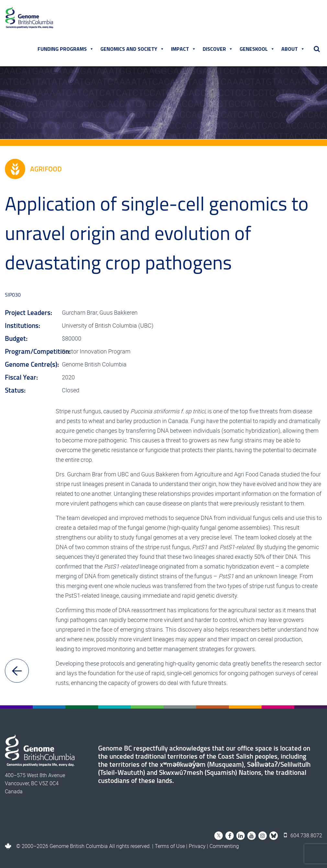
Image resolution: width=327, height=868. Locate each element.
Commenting (224, 846)
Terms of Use (170, 846)
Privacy (197, 846)
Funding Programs (66, 49)
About (293, 49)
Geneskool (257, 49)
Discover (218, 49)
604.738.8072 (303, 835)
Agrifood (33, 169)
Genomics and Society (132, 49)
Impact (184, 49)
